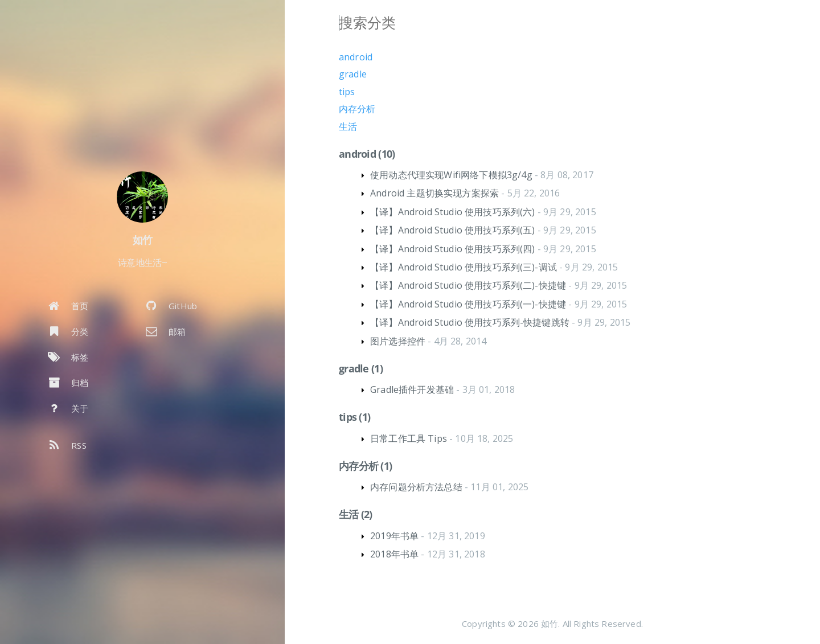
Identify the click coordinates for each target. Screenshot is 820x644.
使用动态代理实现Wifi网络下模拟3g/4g (451, 175)
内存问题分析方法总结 (416, 487)
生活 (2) (356, 514)
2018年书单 (394, 554)
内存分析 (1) (365, 466)
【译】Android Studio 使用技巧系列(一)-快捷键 (468, 304)
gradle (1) (361, 368)
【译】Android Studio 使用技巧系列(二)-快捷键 (468, 285)
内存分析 (357, 109)
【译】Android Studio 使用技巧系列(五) (452, 230)
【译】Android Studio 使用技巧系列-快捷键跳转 (470, 322)
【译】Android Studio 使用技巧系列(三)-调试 (464, 267)
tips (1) (354, 417)
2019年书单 (394, 536)
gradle (353, 74)
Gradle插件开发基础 (412, 389)
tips (347, 92)
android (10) (367, 154)
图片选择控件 (398, 341)
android (356, 57)
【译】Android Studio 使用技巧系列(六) (452, 212)
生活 (348, 126)
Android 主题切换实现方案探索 (434, 193)
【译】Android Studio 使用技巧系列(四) (452, 249)
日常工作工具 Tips (409, 438)
